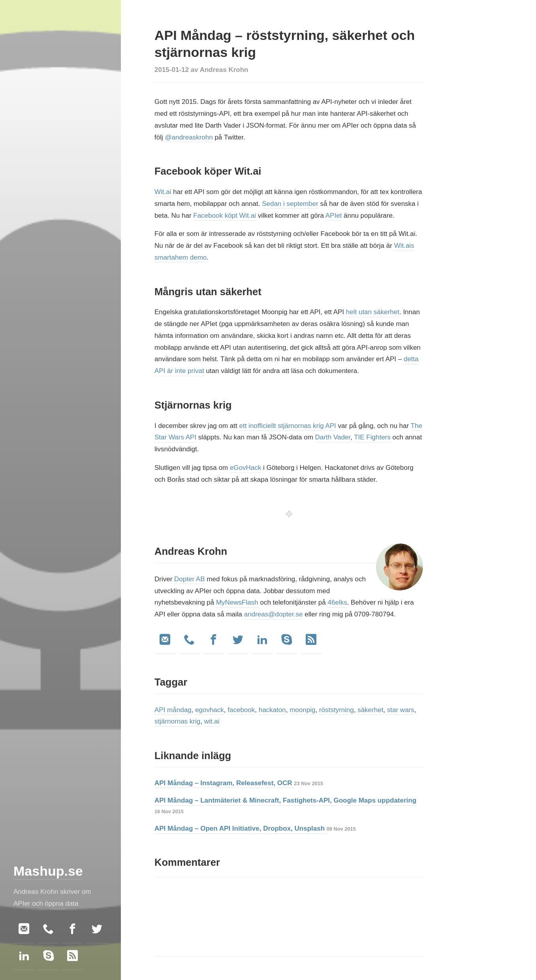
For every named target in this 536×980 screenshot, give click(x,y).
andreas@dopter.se (274, 614)
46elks (337, 602)
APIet (334, 216)
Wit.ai (163, 192)
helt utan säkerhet (373, 312)
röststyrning (337, 710)
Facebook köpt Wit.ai (225, 216)
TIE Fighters (372, 437)
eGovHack (245, 468)
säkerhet (370, 710)
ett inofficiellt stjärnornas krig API (287, 426)
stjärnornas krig (177, 721)
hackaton (272, 710)
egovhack (210, 710)
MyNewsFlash (237, 602)
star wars (401, 710)
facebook (241, 710)
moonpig (302, 710)
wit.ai (212, 721)
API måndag (173, 710)
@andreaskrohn (189, 137)
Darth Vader (333, 437)
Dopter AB (190, 579)
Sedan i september (290, 204)
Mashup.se (48, 871)
